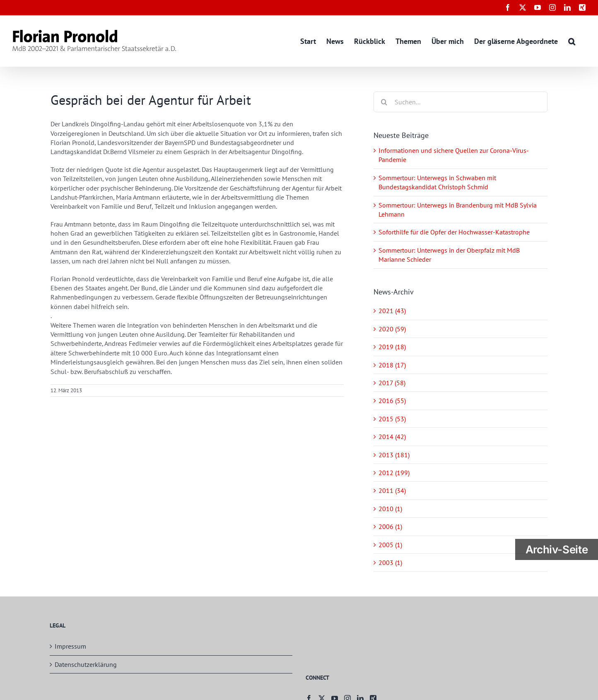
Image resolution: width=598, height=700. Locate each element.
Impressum (70, 646)
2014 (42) (392, 437)
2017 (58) (392, 383)
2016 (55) (392, 401)
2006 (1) (390, 526)
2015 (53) (392, 419)
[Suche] (384, 102)
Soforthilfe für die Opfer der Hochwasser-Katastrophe (454, 232)
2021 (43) (392, 311)
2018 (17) (392, 365)
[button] (572, 41)
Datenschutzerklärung (86, 664)
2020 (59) (392, 329)
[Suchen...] (461, 102)
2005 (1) (390, 545)
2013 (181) (394, 455)
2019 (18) (392, 347)
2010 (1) (390, 509)
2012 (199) (394, 473)
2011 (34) (392, 490)
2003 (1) (390, 562)
